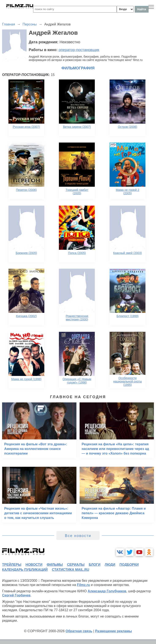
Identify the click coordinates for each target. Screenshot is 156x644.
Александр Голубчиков (107, 591)
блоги (94, 565)
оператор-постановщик (79, 50)
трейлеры (12, 565)
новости (34, 565)
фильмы (55, 565)
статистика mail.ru (71, 570)
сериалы (76, 565)
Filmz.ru (83, 585)
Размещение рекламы (113, 631)
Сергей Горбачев (16, 595)
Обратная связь (79, 631)
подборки (129, 565)
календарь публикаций (25, 570)
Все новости (78, 536)
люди (110, 565)
